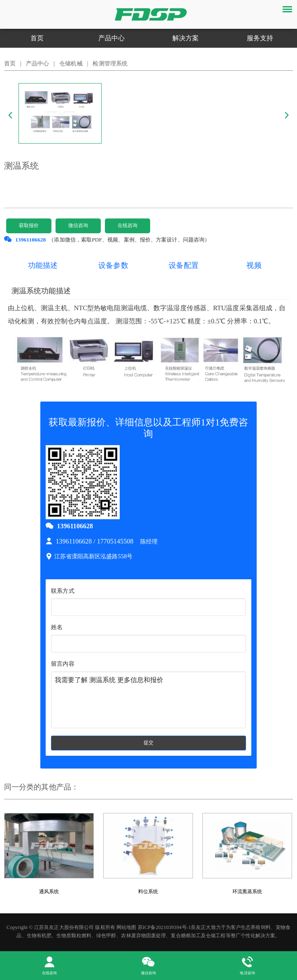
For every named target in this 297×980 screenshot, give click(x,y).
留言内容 (63, 664)
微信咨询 (78, 225)
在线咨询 (128, 225)
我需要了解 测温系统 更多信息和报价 (148, 700)
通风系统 (49, 892)
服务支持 (260, 38)
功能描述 (43, 265)
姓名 (57, 627)
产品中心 (111, 38)
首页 (37, 38)
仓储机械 (71, 63)
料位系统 (148, 892)
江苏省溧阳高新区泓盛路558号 (89, 556)
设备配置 (183, 265)
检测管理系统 (110, 63)
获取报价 (29, 225)
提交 (148, 743)
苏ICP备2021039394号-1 (165, 928)
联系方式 (63, 591)
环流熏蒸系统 (247, 892)
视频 (254, 265)
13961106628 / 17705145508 (90, 541)
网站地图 (126, 928)
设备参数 (113, 265)
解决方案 (186, 38)
